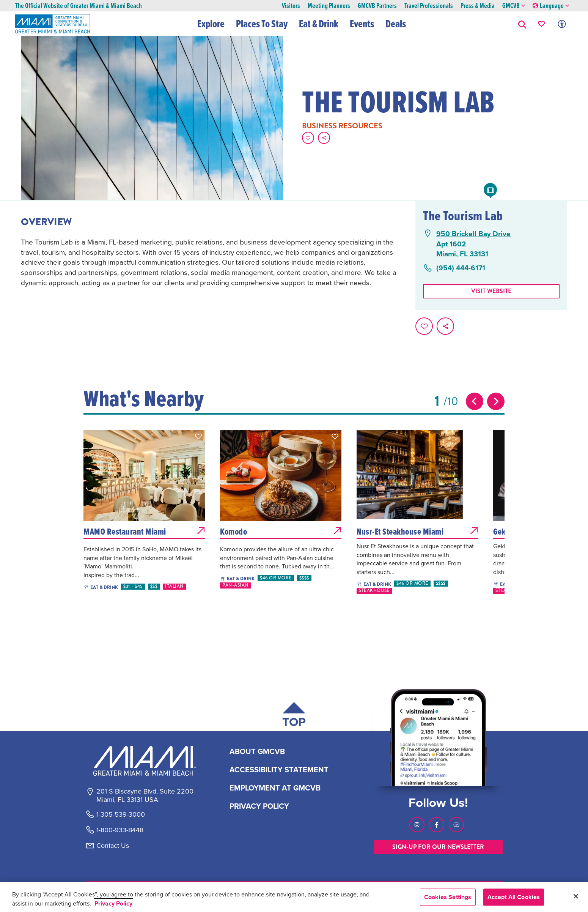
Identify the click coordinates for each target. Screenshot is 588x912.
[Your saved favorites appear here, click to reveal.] (542, 24)
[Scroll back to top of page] (294, 716)
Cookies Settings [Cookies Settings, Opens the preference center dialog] (448, 897)
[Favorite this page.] (308, 138)
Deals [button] (396, 24)
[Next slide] (496, 401)
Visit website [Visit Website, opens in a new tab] (491, 291)
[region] (294, 897)
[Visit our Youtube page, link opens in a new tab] (456, 825)
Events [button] (362, 24)
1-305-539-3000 (121, 814)
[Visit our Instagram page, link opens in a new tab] (417, 825)
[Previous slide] (475, 401)
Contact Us (113, 846)
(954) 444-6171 (461, 268)
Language (551, 6)
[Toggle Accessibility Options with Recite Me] (562, 24)
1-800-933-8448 (120, 830)
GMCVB (514, 6)
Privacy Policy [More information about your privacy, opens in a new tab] (113, 903)
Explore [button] (211, 24)
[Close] (576, 896)
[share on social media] (324, 138)
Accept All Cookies (514, 897)
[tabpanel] (209, 262)
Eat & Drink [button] (319, 24)
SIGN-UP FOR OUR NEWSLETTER (438, 847)
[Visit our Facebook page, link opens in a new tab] (437, 825)
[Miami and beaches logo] (145, 761)
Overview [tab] (46, 222)
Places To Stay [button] (262, 24)
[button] (522, 24)
